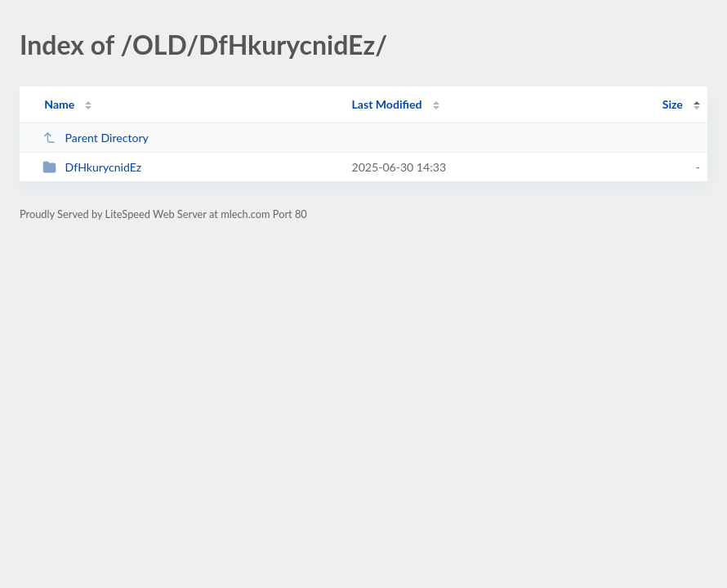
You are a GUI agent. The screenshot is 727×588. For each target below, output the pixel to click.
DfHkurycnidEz (92, 167)
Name (59, 104)
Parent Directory (96, 138)
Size (673, 104)
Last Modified (386, 104)
